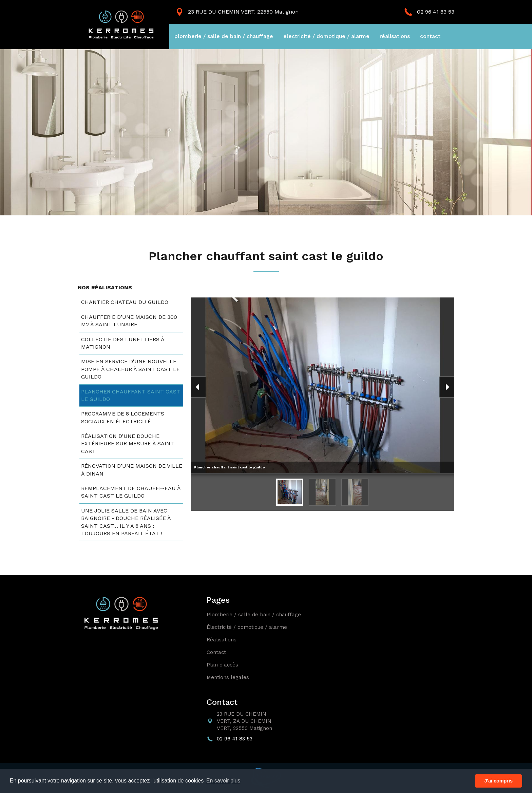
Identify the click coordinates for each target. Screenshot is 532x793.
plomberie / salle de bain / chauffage (224, 36)
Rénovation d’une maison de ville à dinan (132, 470)
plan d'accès (222, 665)
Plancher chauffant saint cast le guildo (131, 395)
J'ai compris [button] (498, 781)
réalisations (395, 36)
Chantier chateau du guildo (125, 302)
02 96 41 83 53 (436, 12)
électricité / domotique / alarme (326, 36)
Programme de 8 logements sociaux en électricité (123, 417)
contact (430, 36)
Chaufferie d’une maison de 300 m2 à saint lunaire (129, 321)
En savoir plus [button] (223, 781)
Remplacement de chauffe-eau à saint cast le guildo (131, 492)
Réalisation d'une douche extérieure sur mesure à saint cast (128, 444)
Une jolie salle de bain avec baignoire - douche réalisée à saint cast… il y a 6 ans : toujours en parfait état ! (126, 522)
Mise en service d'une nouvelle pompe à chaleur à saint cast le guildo (130, 369)
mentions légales (228, 677)
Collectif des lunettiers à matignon (123, 343)
